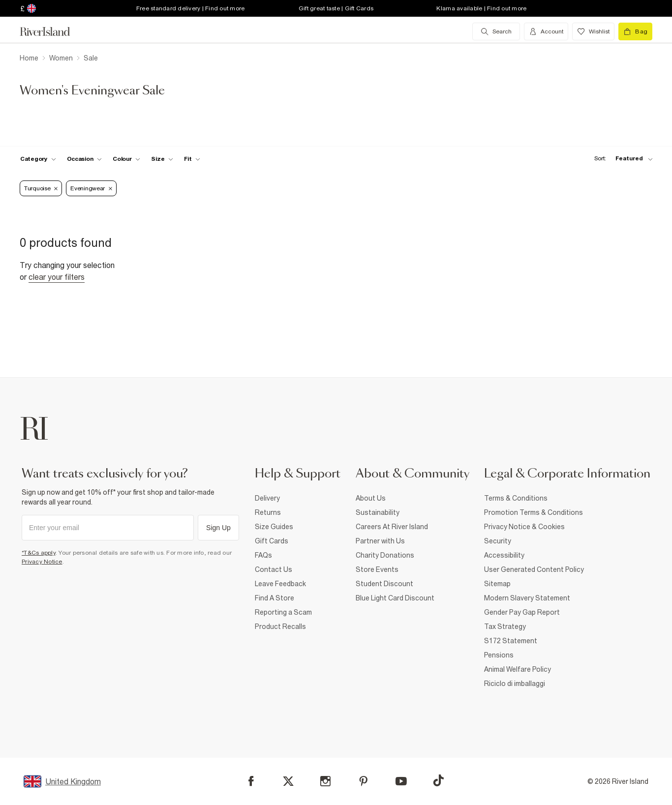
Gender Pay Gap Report (522, 612)
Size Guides (274, 527)
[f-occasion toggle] (85, 159)
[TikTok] (438, 780)
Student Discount (384, 584)
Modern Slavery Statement (527, 598)
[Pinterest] (363, 781)
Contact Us (274, 569)
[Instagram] (325, 781)
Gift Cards (272, 541)
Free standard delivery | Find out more (191, 8)
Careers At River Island (392, 527)
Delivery (267, 498)
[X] (288, 781)
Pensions (499, 655)
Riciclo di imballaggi (515, 684)
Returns (268, 512)
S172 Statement (511, 641)
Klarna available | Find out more (481, 8)
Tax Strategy (505, 626)
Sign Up (218, 528)
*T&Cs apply (39, 553)
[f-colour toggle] (126, 159)
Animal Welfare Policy (518, 669)
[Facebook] (251, 781)
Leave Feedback (280, 584)
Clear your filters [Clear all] (57, 277)
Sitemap (497, 584)
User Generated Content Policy (534, 569)
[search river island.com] (496, 31)
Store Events (377, 569)
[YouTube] (401, 781)
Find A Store (275, 598)
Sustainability (378, 512)
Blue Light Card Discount (395, 598)
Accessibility (504, 555)
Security (498, 541)
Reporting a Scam (283, 612)
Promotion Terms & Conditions (534, 512)
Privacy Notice (42, 562)
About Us (371, 498)
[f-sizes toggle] (162, 159)
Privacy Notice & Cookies (524, 527)
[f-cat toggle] (38, 159)
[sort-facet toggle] (621, 159)
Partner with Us (380, 541)
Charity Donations (385, 555)
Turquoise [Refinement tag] (41, 188)
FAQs (263, 555)
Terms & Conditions (516, 498)
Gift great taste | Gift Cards (336, 8)
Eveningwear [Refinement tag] (91, 188)
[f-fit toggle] (192, 159)
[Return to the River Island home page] (52, 31)
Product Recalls (280, 626)
